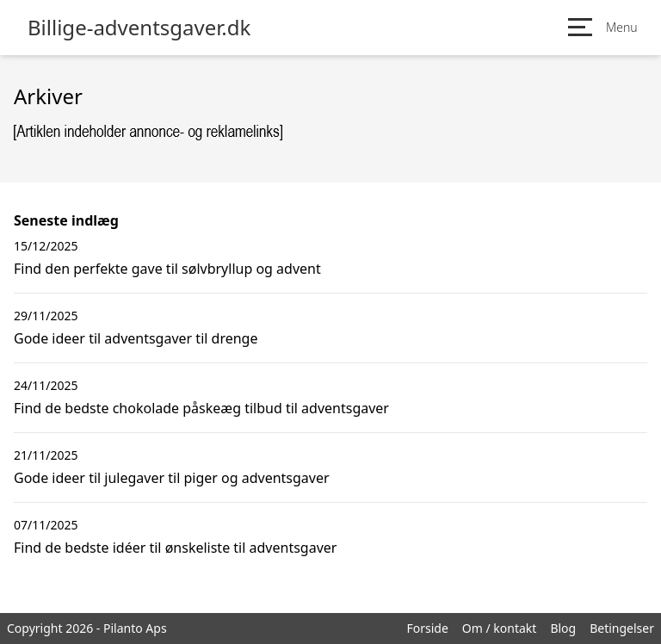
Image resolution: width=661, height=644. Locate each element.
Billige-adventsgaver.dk (139, 28)
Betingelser (622, 628)
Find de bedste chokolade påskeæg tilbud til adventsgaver (201, 408)
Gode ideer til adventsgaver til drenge (136, 338)
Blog (563, 628)
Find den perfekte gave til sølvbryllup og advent (167, 269)
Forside (427, 628)
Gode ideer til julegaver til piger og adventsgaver (172, 478)
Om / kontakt (500, 628)
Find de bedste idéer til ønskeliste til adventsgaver (175, 548)
